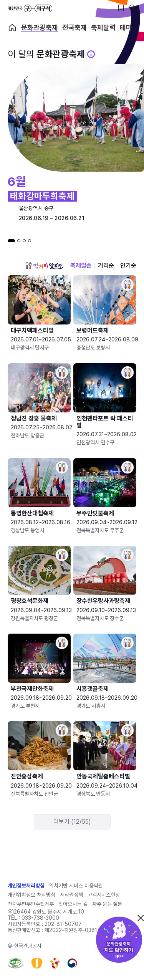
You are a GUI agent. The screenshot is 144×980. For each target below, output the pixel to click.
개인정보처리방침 (26, 886)
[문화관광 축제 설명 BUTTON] (91, 54)
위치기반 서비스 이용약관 (76, 886)
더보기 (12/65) (72, 822)
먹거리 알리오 (45, 266)
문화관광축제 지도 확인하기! (119, 940)
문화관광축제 (40, 28)
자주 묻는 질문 (107, 904)
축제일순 (81, 266)
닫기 (141, 918)
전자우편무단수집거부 (31, 904)
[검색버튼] (132, 8)
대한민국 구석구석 (30, 8)
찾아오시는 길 (73, 904)
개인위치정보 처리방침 (31, 895)
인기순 (128, 266)
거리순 (106, 266)
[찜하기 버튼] (121, 8)
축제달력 (103, 28)
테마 (126, 28)
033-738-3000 (40, 918)
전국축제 (74, 28)
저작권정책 (71, 895)
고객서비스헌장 (104, 895)
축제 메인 (12, 28)
